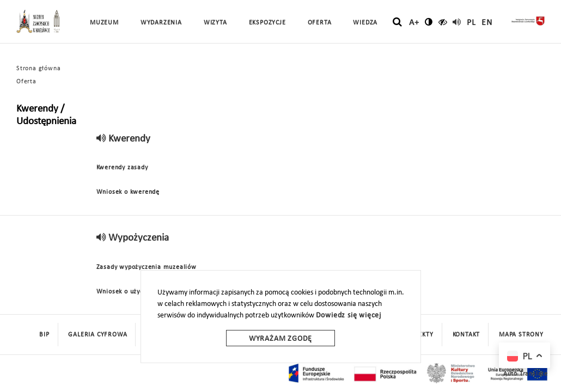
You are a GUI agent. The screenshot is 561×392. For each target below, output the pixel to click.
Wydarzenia (161, 23)
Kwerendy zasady (122, 168)
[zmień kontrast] (429, 22)
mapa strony (521, 335)
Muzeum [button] (104, 23)
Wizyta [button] (215, 23)
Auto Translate (526, 374)
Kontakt (467, 335)
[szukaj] (397, 22)
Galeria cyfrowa (97, 335)
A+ (414, 23)
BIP (44, 335)
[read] (457, 22)
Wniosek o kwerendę (128, 192)
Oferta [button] (320, 23)
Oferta (26, 82)
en (487, 23)
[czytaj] (443, 22)
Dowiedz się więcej (349, 316)
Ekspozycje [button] (267, 23)
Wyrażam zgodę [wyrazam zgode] (280, 339)
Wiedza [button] (365, 23)
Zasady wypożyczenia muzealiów (147, 267)
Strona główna (38, 69)
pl (471, 23)
